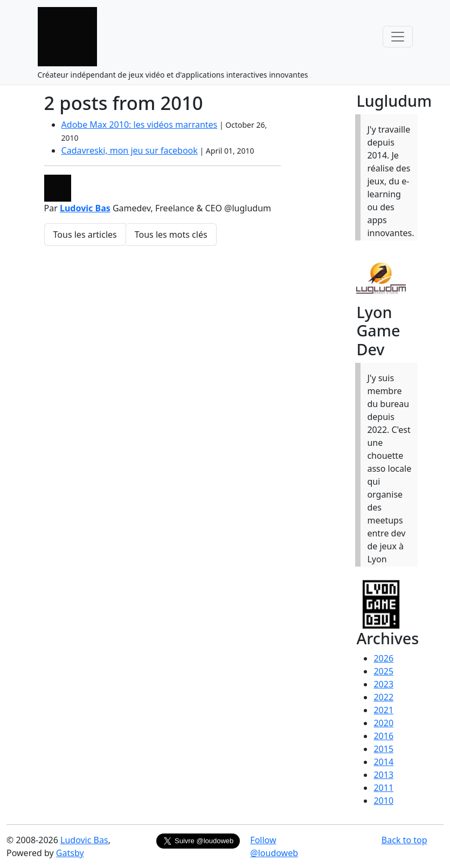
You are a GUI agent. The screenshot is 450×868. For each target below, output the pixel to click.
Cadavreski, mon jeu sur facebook (130, 150)
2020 (383, 723)
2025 (383, 671)
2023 (383, 684)
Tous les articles (85, 235)
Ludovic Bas (85, 208)
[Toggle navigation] (398, 37)
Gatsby (70, 853)
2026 (383, 658)
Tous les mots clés (171, 235)
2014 (383, 762)
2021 (383, 710)
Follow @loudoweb (274, 846)
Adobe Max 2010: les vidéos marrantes (140, 125)
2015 (383, 749)
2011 (383, 788)
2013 (383, 775)
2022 (383, 697)
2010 (383, 801)
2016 (383, 736)
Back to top (404, 840)
